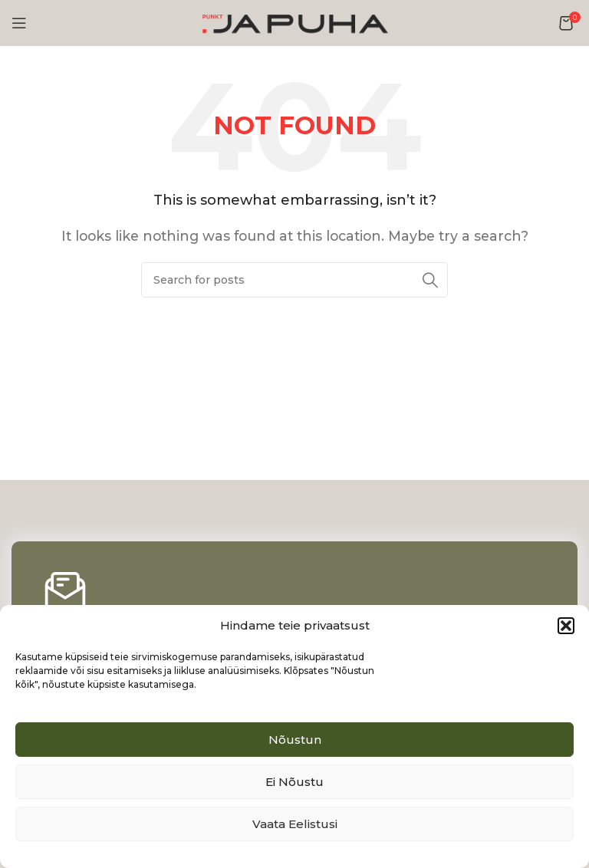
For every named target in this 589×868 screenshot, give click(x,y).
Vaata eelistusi (295, 824)
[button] (566, 626)
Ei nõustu (294, 782)
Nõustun (295, 740)
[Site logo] (294, 22)
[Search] (294, 280)
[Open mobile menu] (19, 23)
